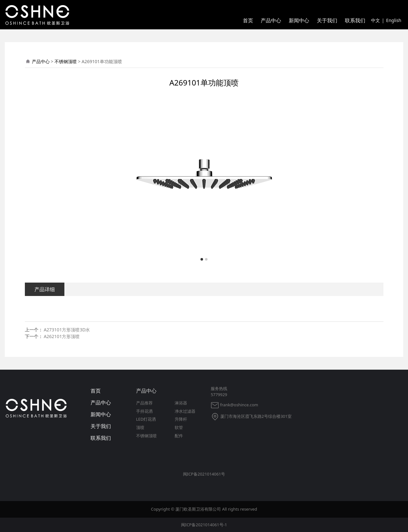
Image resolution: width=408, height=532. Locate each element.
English (394, 20)
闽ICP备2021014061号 (204, 474)
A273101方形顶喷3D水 (67, 330)
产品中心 (271, 20)
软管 (179, 427)
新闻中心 (299, 20)
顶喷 (140, 427)
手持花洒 (144, 411)
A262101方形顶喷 (62, 336)
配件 (179, 436)
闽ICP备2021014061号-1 (204, 525)
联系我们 (355, 20)
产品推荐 (144, 403)
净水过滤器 (185, 411)
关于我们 (327, 20)
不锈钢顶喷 (66, 61)
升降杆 (181, 419)
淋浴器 (181, 403)
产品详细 (45, 289)
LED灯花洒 (146, 419)
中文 (375, 20)
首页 (248, 20)
